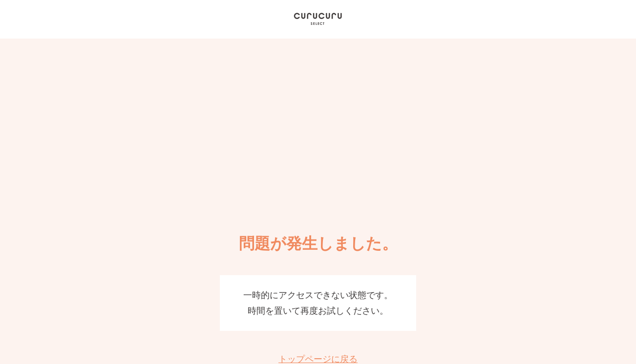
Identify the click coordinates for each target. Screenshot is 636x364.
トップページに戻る (318, 359)
